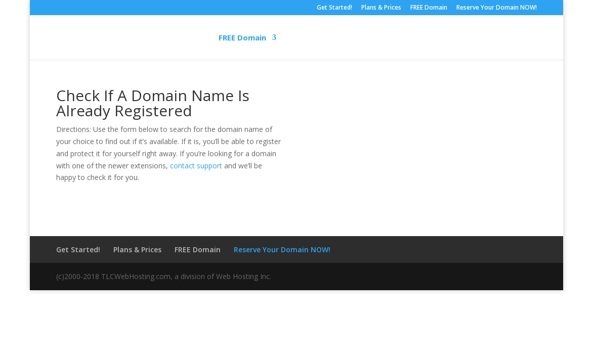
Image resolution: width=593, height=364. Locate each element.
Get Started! (334, 8)
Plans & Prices (381, 8)
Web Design (312, 38)
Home (112, 38)
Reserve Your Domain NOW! (497, 8)
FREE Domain (429, 8)
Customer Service (447, 38)
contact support (196, 166)
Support (374, 38)
